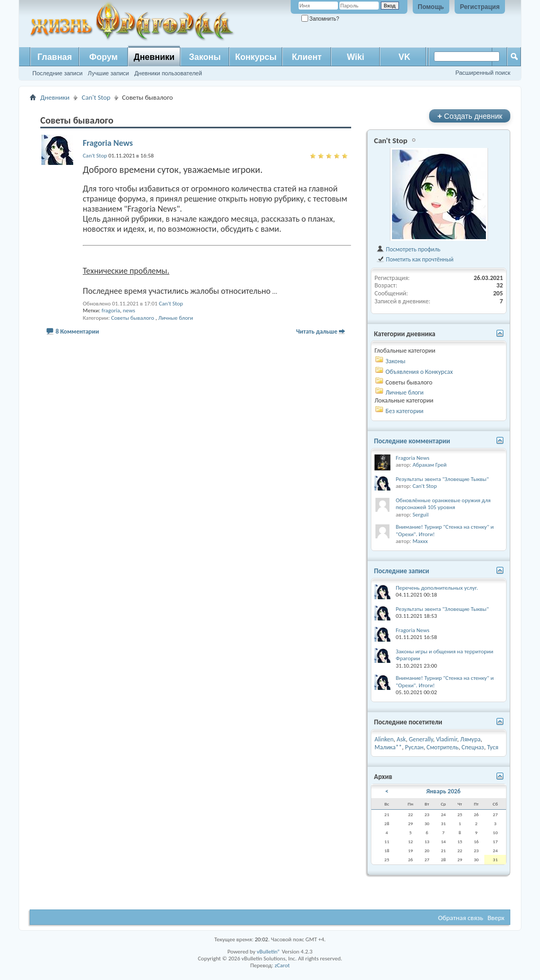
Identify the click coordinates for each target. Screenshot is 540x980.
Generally (421, 739)
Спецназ (473, 747)
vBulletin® (269, 952)
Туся (493, 747)
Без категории (404, 411)
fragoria (111, 310)
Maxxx (420, 541)
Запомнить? (320, 19)
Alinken (384, 739)
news (129, 310)
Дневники (154, 57)
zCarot (282, 965)
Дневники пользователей (168, 73)
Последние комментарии (412, 441)
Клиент (307, 57)
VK (404, 57)
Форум (103, 57)
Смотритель (442, 747)
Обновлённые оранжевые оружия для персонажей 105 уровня (443, 504)
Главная (54, 57)
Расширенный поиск (483, 73)
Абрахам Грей (430, 465)
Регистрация (480, 7)
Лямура (471, 739)
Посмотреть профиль (408, 249)
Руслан (414, 747)
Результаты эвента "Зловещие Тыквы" (442, 479)
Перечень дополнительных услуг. (437, 588)
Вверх (496, 918)
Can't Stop (96, 97)
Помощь (431, 7)
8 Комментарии (77, 331)
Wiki (356, 57)
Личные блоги (176, 318)
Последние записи (58, 73)
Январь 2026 (443, 791)
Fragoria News (108, 143)
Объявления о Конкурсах (419, 372)
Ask (401, 739)
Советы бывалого (132, 318)
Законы (205, 57)
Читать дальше (317, 331)
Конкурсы (256, 57)
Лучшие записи (109, 73)
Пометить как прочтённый (415, 259)
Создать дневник (470, 116)
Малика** (388, 747)
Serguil (421, 515)
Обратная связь (461, 918)
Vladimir (447, 739)
